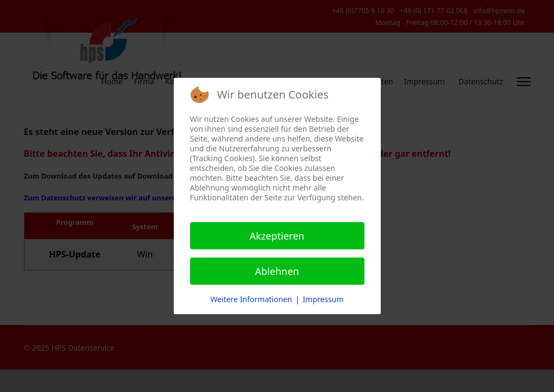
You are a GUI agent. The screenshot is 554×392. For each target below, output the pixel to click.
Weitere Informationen (251, 299)
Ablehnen (277, 271)
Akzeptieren (277, 236)
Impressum (323, 299)
